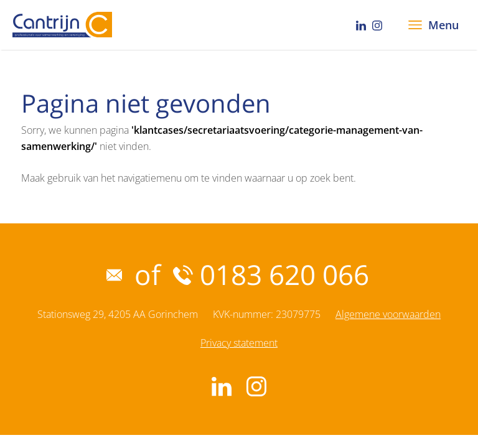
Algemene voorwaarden (388, 314)
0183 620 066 (271, 274)
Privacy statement (239, 343)
